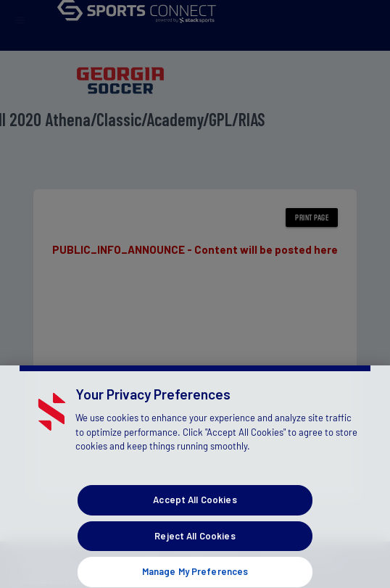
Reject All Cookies (195, 544)
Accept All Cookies (195, 508)
